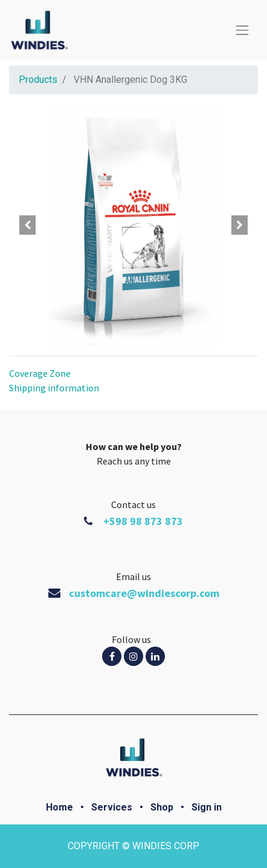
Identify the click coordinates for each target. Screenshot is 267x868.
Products (38, 80)
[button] (28, 225)
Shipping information (54, 388)
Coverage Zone (40, 373)
